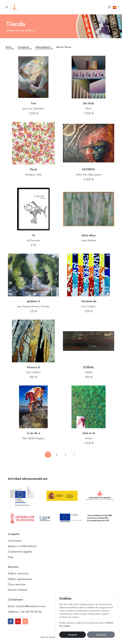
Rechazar (101, 635)
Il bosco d (33, 367)
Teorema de (89, 301)
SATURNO (89, 169)
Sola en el (89, 433)
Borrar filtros (64, 47)
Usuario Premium (17, 590)
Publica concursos (18, 574)
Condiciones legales (20, 552)
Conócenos (15, 541)
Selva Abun (89, 235)
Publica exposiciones (20, 579)
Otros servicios (17, 584)
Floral (33, 169)
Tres (33, 103)
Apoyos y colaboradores (22, 546)
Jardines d (33, 301)
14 (33, 235)
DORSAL (89, 367)
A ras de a (33, 433)
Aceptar (73, 635)
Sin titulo (89, 103)
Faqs (10, 557)
